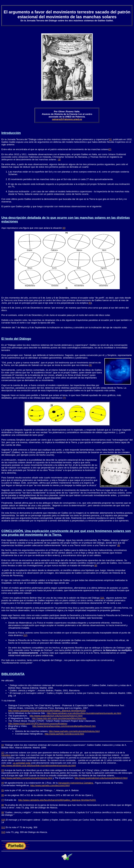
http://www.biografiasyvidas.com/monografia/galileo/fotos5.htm (64, 726)
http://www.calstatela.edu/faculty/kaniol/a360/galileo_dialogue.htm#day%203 (47, 711)
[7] (64, 398)
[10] (102, 598)
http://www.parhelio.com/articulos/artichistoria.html (74, 731)
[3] (59, 159)
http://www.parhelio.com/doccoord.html (64, 734)
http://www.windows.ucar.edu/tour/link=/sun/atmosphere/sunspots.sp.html (84, 713)
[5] (90, 303)
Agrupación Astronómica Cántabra (76, 783)
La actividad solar (22, 763)
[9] (96, 565)
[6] (90, 365)
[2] (110, 149)
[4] (64, 228)
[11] (3, 827)
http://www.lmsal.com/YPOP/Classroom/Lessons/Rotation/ (38, 723)
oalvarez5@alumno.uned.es (67, 119)
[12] (25, 635)
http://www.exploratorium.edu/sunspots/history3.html (56, 716)
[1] (110, 139)
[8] (119, 545)
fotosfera (6, 755)
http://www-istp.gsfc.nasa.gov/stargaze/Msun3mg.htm (59, 718)
